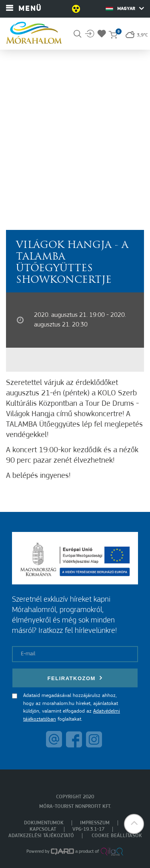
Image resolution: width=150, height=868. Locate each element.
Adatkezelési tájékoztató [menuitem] (41, 836)
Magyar (125, 8)
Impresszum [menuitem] (95, 823)
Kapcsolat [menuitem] (43, 829)
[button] (134, 824)
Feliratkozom (75, 678)
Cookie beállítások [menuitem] (117, 836)
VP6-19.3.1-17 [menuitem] (88, 829)
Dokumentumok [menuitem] (44, 823)
